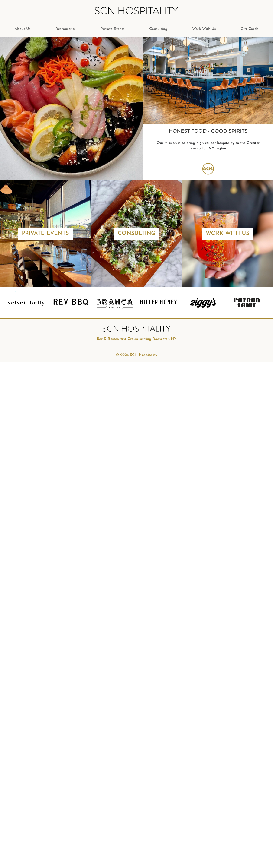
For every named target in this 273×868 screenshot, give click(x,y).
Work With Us (204, 29)
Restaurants (66, 29)
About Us (23, 29)
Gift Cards (250, 29)
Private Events (113, 29)
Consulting (158, 29)
